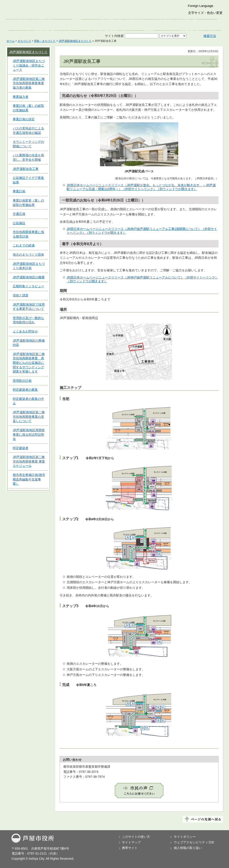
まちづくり (24, 41)
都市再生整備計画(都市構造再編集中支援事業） (29, 479)
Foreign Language (201, 6)
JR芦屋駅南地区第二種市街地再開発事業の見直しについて (29, 417)
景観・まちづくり (45, 41)
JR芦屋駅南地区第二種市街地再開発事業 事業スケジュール (29, 461)
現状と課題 (21, 295)
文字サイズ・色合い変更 (205, 13)
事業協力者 (21, 97)
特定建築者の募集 (25, 390)
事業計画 (19, 191)
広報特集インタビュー (28, 286)
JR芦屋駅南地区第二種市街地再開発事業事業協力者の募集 (29, 83)
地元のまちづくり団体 (28, 255)
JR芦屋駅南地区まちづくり (75, 41)
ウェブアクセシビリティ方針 (194, 842)
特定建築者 (21, 448)
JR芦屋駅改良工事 (26, 169)
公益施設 (19, 223)
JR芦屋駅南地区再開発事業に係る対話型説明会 (29, 434)
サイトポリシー (185, 837)
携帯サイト (130, 848)
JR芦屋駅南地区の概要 (29, 277)
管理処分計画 (22, 381)
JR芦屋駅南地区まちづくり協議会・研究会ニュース (29, 65)
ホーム (11, 41)
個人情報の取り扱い (188, 848)
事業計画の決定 (24, 119)
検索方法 (210, 36)
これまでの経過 (24, 245)
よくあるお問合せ (25, 331)
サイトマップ (131, 842)
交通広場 (19, 214)
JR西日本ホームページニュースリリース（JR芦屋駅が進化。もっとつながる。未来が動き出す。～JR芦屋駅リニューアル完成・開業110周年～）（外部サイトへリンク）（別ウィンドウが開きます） (141, 187)
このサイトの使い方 (136, 837)
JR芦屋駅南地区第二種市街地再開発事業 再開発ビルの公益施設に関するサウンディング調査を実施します (29, 363)
